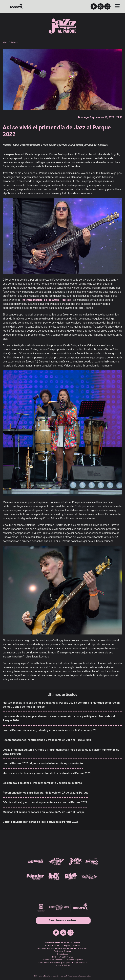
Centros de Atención (63, 951)
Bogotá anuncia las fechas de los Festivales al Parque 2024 (40, 822)
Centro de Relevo (63, 965)
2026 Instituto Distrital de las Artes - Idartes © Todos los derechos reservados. (62, 976)
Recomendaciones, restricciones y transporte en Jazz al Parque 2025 (47, 740)
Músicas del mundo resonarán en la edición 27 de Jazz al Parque (44, 812)
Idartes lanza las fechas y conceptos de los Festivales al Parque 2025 (47, 773)
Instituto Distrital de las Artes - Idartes (62, 943)
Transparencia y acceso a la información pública (62, 960)
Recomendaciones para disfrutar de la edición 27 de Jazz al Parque (46, 793)
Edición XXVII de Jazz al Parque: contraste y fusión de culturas (42, 783)
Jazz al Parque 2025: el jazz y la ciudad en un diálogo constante (43, 763)
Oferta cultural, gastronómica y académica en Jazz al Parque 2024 (45, 802)
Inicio (5, 42)
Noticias (14, 42)
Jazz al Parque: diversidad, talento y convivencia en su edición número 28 (49, 730)
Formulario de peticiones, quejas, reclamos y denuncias (62, 963)
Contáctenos (62, 954)
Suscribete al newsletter (63, 921)
